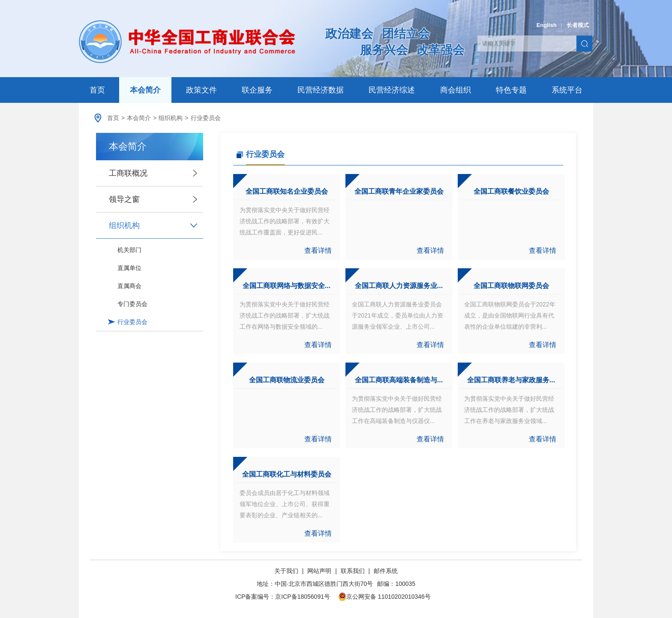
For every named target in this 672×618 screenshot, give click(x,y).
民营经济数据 (321, 90)
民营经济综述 (392, 90)
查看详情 (318, 250)
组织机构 (171, 118)
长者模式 (578, 25)
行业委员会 (206, 118)
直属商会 (129, 286)
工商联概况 (128, 173)
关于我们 (287, 571)
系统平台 (567, 90)
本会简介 (145, 90)
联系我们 (353, 571)
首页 (97, 90)
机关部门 (129, 250)
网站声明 (319, 571)
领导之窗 (124, 199)
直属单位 (129, 268)
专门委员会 (132, 304)
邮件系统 (386, 571)
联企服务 (257, 90)
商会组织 (456, 90)
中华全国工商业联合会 (187, 42)
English (547, 25)
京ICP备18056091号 (303, 597)
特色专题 (511, 90)
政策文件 (201, 90)
